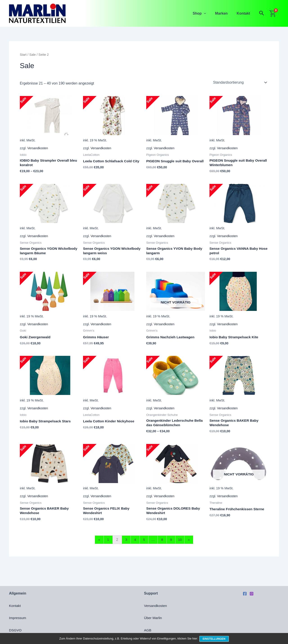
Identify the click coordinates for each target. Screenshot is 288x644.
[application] (208, 13)
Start (23, 55)
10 (181, 542)
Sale (33, 55)
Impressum (18, 618)
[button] (262, 13)
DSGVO (16, 630)
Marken (224, 13)
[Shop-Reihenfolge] (240, 82)
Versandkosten (38, 148)
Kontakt (244, 13)
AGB (148, 630)
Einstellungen (215, 639)
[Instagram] (252, 594)
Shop (204, 13)
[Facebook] (245, 594)
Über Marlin (153, 618)
